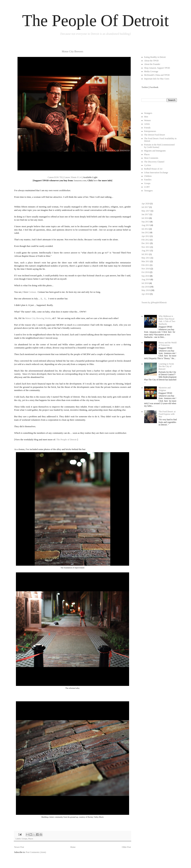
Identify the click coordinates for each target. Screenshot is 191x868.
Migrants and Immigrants (155, 151)
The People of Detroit (66, 439)
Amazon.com (80, 180)
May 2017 (146, 211)
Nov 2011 (146, 247)
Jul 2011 (145, 254)
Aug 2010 (146, 279)
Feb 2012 (145, 240)
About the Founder (152, 64)
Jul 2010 (145, 283)
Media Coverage (151, 71)
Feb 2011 (145, 265)
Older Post (126, 847)
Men (146, 117)
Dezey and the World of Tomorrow (168, 344)
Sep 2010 (145, 276)
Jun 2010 (145, 287)
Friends (147, 128)
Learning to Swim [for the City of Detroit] (166, 366)
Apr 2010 (146, 294)
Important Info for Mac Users (157, 79)
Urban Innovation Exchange (156, 173)
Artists (147, 124)
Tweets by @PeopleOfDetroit (154, 303)
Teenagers (148, 191)
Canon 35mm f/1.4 (73, 177)
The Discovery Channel (154, 162)
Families (148, 180)
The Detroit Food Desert (155, 135)
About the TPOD (151, 61)
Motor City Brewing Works (38, 318)
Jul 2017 (145, 207)
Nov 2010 (146, 269)
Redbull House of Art (153, 169)
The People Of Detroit (95, 20)
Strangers (148, 113)
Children (148, 176)
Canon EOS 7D (55, 177)
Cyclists (148, 165)
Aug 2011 (146, 251)
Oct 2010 (145, 272)
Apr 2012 (146, 236)
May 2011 (146, 258)
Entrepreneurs (150, 131)
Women (147, 120)
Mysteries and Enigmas (165, 389)
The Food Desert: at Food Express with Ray (167, 414)
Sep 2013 (145, 222)
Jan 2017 (145, 214)
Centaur (32, 292)
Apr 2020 (146, 204)
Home (73, 847)
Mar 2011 (146, 261)
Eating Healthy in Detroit (155, 57)
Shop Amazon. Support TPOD (157, 68)
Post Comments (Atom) (36, 852)
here (96, 180)
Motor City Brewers (73, 51)
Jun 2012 (145, 232)
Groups (24, 839)
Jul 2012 (145, 229)
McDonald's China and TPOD (157, 75)
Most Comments (151, 158)
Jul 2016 (145, 218)
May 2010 (146, 290)
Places (31, 839)
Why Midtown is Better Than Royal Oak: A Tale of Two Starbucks (167, 320)
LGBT (147, 187)
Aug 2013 (146, 225)
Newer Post (19, 847)
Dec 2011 (146, 243)
